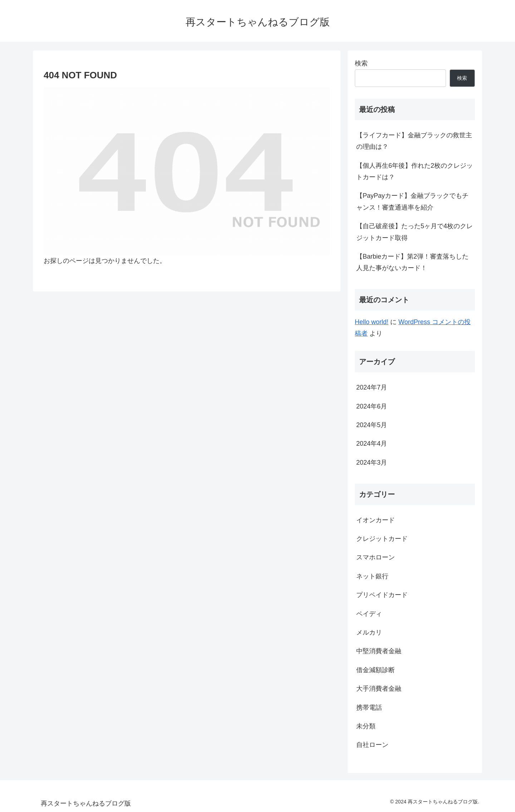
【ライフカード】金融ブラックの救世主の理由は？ (414, 141)
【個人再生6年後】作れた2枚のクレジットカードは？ (415, 171)
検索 (361, 63)
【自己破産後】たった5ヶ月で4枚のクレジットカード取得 (415, 232)
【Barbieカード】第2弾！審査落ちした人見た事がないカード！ (412, 262)
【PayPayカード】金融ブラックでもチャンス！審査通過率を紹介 (412, 201)
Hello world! (372, 322)
